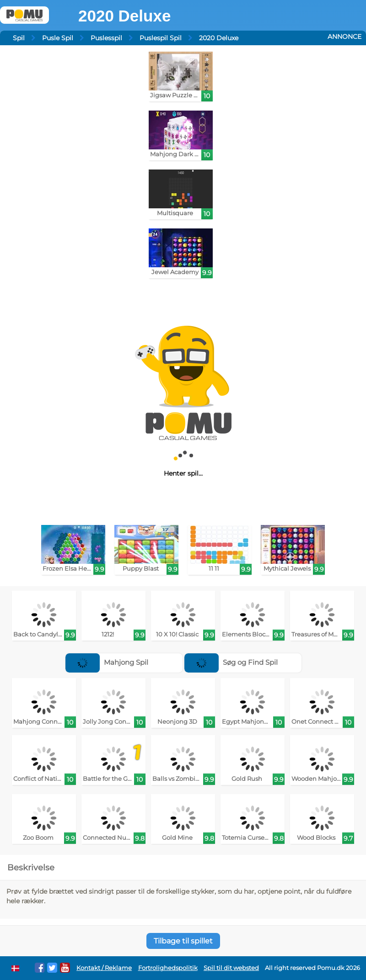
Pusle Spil (58, 38)
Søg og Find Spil (231, 662)
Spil (19, 38)
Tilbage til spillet (183, 941)
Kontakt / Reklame (104, 968)
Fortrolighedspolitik (168, 968)
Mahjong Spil (107, 662)
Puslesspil (106, 38)
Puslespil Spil (161, 38)
